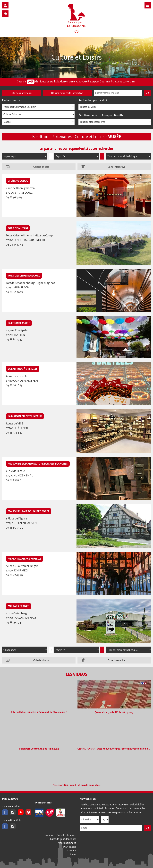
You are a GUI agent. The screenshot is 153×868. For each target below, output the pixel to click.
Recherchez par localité (93, 100)
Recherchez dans (12, 100)
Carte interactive (117, 167)
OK (147, 828)
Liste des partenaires (21, 93)
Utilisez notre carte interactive (67, 93)
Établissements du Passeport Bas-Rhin (102, 115)
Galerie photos (41, 167)
